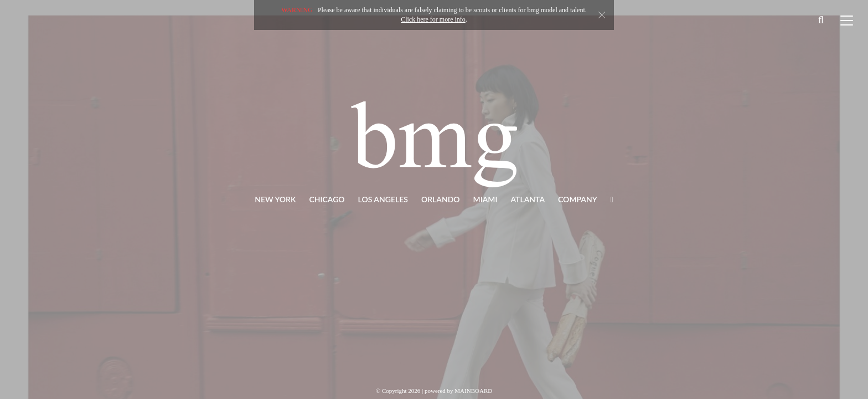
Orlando (441, 199)
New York (275, 199)
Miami (485, 199)
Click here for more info (433, 19)
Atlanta (528, 199)
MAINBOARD (473, 391)
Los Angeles (383, 199)
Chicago (327, 199)
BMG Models (434, 144)
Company (578, 199)
